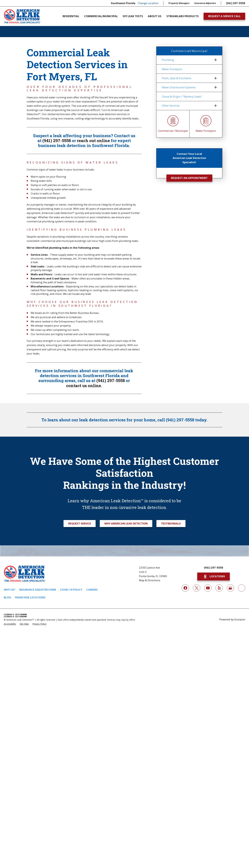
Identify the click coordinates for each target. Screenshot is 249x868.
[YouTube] (208, 588)
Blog (7, 597)
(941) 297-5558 (236, 3)
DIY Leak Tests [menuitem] (133, 16)
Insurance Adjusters (205, 3)
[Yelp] (219, 588)
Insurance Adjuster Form (38, 590)
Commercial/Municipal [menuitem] (101, 16)
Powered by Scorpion (232, 619)
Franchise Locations (30, 597)
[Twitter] (197, 588)
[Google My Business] (230, 588)
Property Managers (179, 3)
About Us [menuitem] (155, 16)
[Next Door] (242, 588)
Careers (92, 590)
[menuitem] (187, 60)
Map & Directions (150, 580)
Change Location (148, 3)
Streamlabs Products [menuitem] (183, 16)
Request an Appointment (189, 178)
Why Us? (10, 590)
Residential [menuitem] (71, 16)
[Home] (22, 16)
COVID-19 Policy (71, 590)
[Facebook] (185, 588)
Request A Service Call (224, 16)
